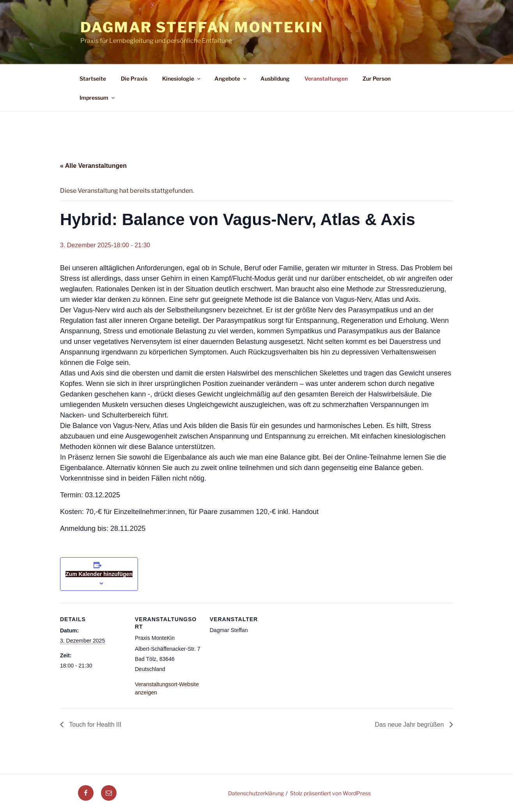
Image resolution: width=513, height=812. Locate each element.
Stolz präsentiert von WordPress (330, 793)
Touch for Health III (94, 725)
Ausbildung (275, 78)
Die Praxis (134, 78)
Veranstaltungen (326, 78)
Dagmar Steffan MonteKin (202, 27)
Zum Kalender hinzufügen (99, 574)
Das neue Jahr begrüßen (410, 725)
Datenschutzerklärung (256, 793)
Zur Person (377, 78)
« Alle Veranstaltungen (93, 166)
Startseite (93, 78)
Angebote (231, 78)
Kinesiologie (182, 78)
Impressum (98, 98)
